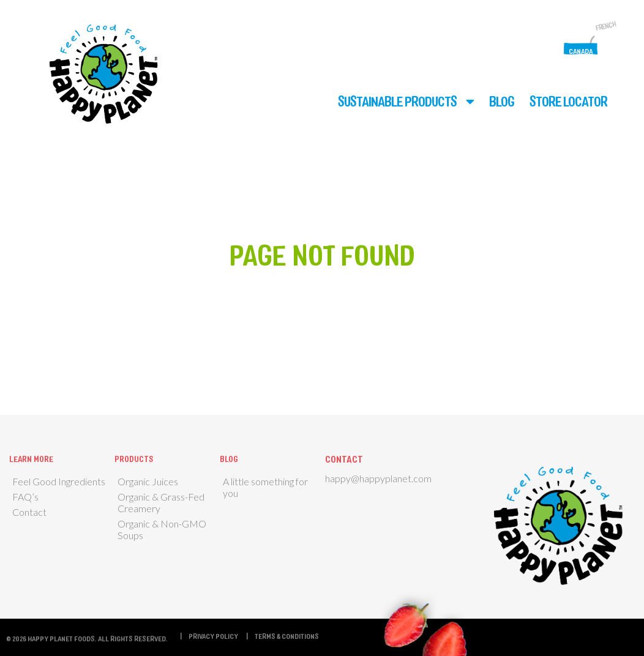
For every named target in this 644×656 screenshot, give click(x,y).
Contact (29, 512)
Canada (581, 51)
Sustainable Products (397, 101)
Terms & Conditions (287, 636)
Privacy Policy (213, 636)
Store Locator (568, 101)
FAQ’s (25, 497)
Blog (502, 101)
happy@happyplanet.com (378, 478)
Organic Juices (148, 481)
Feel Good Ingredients (59, 481)
